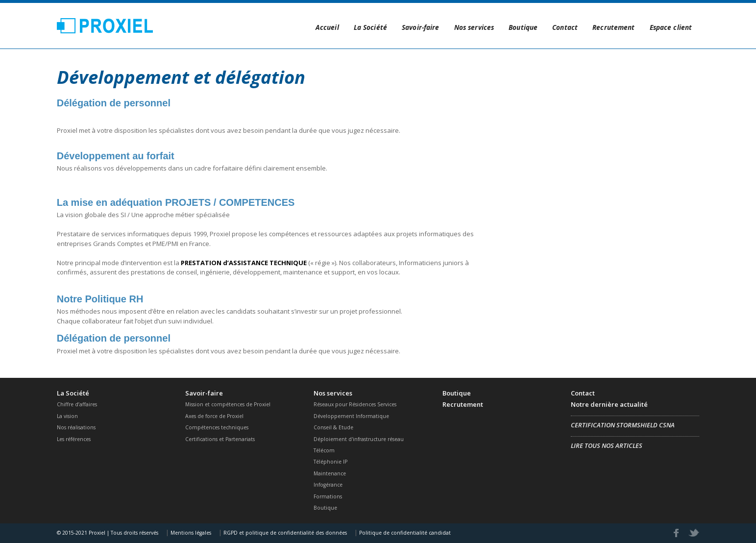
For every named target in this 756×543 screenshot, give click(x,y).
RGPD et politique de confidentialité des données (284, 533)
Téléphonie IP (330, 462)
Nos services (474, 27)
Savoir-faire (421, 27)
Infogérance (328, 485)
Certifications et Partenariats (220, 439)
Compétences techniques (217, 427)
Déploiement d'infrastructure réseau (359, 439)
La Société (370, 27)
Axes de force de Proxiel (214, 416)
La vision (67, 416)
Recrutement (613, 27)
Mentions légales (190, 533)
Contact (565, 27)
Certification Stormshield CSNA (623, 425)
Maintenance (330, 473)
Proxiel (105, 25)
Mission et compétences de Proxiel (228, 404)
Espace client (671, 27)
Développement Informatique (351, 416)
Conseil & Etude (333, 427)
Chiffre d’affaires (77, 404)
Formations (328, 496)
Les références (74, 439)
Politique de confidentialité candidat (404, 533)
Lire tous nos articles (607, 445)
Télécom (324, 450)
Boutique (523, 27)
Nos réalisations (76, 427)
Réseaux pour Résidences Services (355, 404)
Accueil (327, 27)
